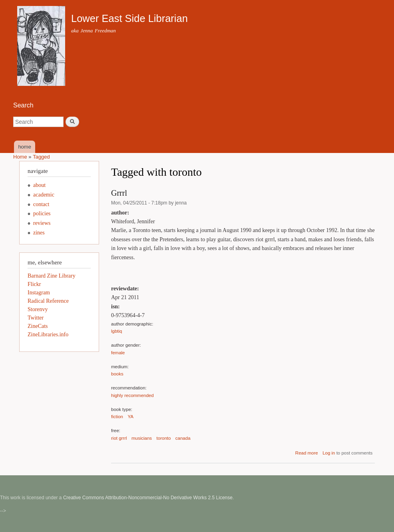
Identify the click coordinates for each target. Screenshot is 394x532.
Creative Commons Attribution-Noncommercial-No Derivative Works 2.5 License (148, 498)
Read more (307, 453)
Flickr (34, 284)
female (118, 353)
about (39, 185)
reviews (42, 223)
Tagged (41, 157)
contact (41, 204)
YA (131, 417)
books (117, 374)
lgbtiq (116, 331)
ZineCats (38, 326)
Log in (329, 453)
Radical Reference (48, 301)
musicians (142, 438)
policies (42, 213)
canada (183, 438)
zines (39, 233)
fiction (117, 417)
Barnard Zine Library (52, 276)
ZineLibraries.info (48, 334)
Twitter (36, 318)
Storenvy (38, 309)
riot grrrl (119, 438)
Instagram (39, 293)
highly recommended (132, 395)
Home (20, 157)
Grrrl (119, 193)
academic (44, 195)
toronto (164, 438)
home (25, 147)
